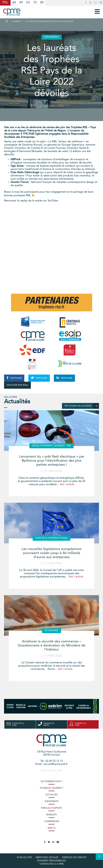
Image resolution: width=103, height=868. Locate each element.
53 (28, 3)
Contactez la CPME (52, 864)
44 (14, 3)
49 (21, 3)
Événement (17, 22)
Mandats (52, 815)
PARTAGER (14, 378)
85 (42, 3)
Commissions (52, 821)
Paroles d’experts (52, 808)
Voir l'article (67, 484)
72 (35, 3)
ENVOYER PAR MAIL (17, 385)
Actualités (52, 795)
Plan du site (24, 857)
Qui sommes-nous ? (52, 782)
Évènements (52, 801)
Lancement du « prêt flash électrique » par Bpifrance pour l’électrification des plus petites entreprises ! (52, 461)
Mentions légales (47, 857)
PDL (5, 3)
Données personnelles (52, 861)
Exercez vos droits (74, 857)
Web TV (52, 828)
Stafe (60, 770)
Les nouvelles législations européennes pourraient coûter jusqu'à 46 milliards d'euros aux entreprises (52, 553)
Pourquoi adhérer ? (52, 788)
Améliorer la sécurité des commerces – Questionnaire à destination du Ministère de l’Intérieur (52, 646)
